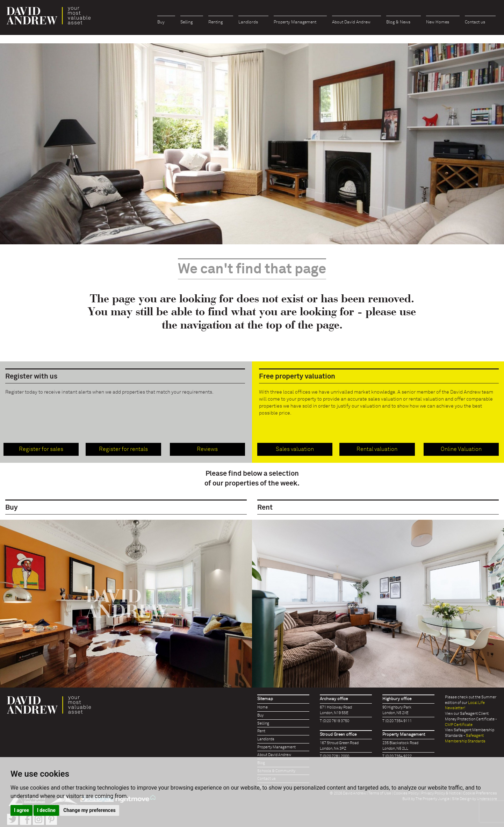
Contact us (475, 22)
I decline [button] (46, 810)
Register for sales (41, 449)
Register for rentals (123, 449)
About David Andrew (351, 22)
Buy (161, 22)
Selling (186, 22)
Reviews (207, 449)
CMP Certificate (459, 725)
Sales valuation (295, 449)
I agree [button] (21, 810)
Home (262, 707)
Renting (215, 22)
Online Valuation (461, 449)
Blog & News (398, 22)
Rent (261, 731)
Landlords (248, 22)
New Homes (438, 22)
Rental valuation (377, 449)
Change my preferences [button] (89, 810)
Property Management (295, 22)
